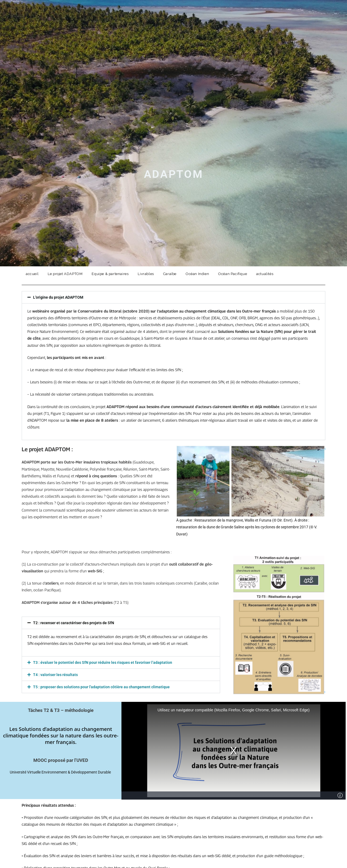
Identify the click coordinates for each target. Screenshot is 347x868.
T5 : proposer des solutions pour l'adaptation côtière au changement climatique (101, 687)
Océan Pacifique (233, 274)
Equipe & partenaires (110, 274)
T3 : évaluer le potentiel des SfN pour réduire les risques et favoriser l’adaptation (103, 662)
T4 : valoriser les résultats (55, 675)
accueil (32, 274)
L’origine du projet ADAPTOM (58, 297)
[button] (173, 297)
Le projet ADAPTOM (65, 274)
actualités (265, 274)
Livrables (146, 274)
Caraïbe (170, 274)
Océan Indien (197, 274)
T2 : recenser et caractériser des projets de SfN (74, 623)
